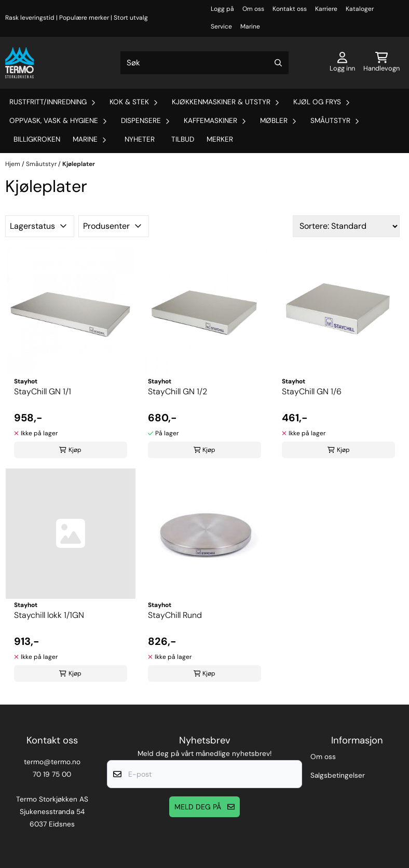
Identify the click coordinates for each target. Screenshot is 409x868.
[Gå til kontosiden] (342, 63)
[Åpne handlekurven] (381, 63)
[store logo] (19, 63)
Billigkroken (37, 139)
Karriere (326, 9)
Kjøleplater (79, 164)
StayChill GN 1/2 (178, 391)
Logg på (222, 9)
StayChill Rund (175, 615)
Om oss (253, 9)
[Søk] (205, 63)
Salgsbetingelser (338, 775)
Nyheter (140, 139)
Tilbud (183, 139)
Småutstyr (42, 164)
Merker (220, 139)
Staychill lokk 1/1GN (49, 615)
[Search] (278, 63)
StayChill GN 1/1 (43, 391)
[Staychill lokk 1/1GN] (71, 533)
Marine (250, 26)
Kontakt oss (290, 9)
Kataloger (360, 9)
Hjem (13, 164)
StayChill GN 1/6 (312, 391)
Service (221, 26)
